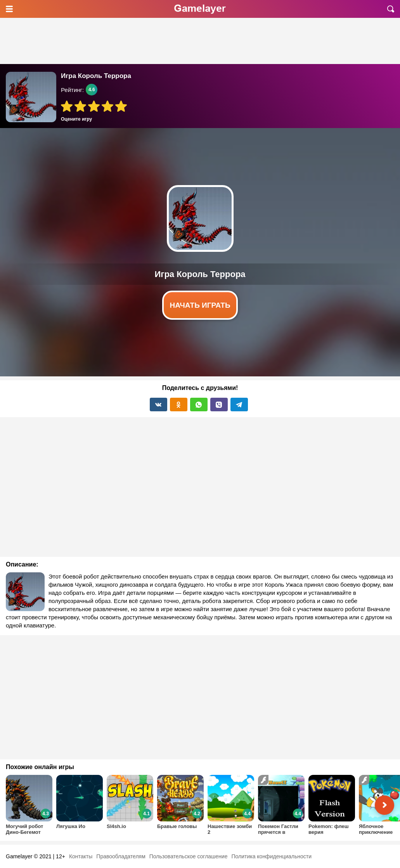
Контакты (81, 856)
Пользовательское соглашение (189, 856)
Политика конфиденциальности (271, 856)
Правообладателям (121, 856)
